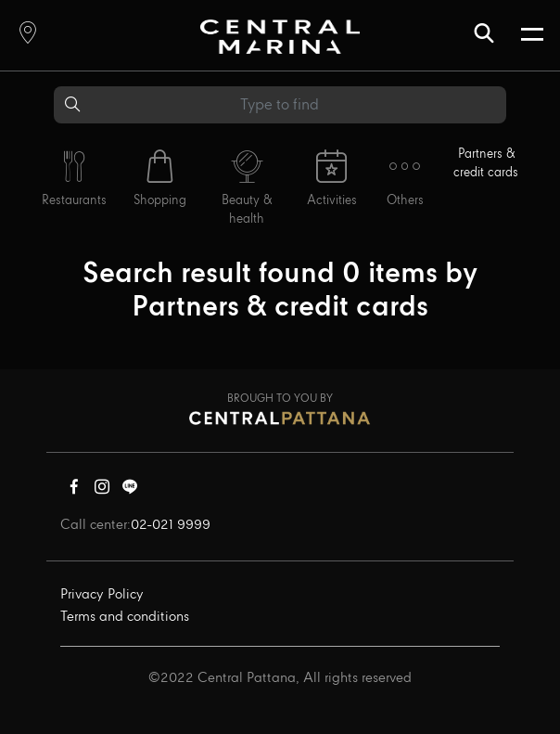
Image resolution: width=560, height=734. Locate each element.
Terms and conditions (125, 617)
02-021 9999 (171, 525)
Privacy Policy (102, 595)
